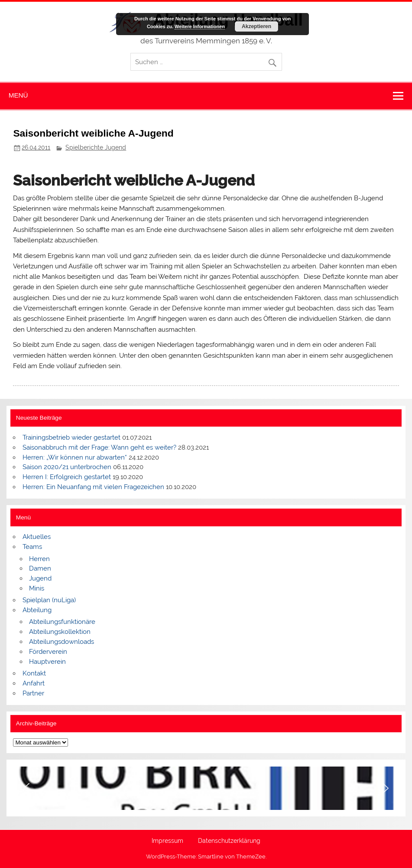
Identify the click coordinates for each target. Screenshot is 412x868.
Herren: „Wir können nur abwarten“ (75, 457)
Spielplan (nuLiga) (49, 600)
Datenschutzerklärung (229, 841)
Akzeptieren (256, 26)
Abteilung (37, 610)
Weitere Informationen (200, 26)
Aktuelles (37, 537)
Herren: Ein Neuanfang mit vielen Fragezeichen (93, 487)
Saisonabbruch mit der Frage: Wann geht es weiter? (99, 447)
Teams (32, 547)
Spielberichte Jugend (96, 147)
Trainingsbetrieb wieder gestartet (71, 437)
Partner (33, 693)
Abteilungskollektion (60, 632)
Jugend (40, 578)
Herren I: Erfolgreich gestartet (67, 477)
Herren (39, 559)
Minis (37, 588)
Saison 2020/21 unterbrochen (67, 467)
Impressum (167, 841)
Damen (40, 568)
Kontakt (34, 673)
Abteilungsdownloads (62, 642)
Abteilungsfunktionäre (62, 622)
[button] (26, 788)
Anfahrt (34, 683)
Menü (18, 95)
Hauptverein (47, 662)
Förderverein (48, 652)
